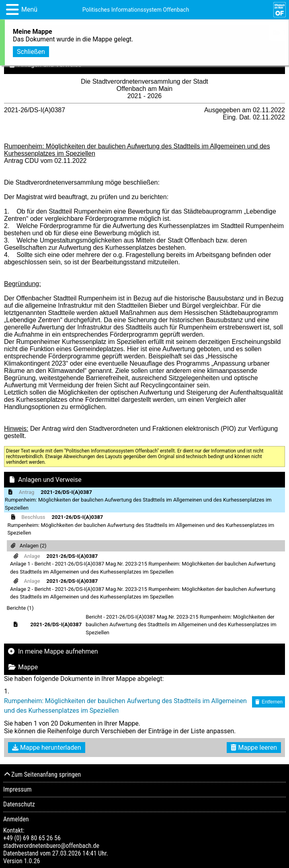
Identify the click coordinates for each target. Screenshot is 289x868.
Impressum (17, 789)
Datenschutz (19, 804)
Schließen (31, 50)
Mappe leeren (254, 748)
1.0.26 (32, 861)
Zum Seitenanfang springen (42, 774)
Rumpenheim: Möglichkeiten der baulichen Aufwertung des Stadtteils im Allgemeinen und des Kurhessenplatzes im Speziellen (125, 706)
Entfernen (269, 702)
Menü (29, 9)
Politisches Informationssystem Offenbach (136, 10)
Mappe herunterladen (47, 748)
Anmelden (16, 819)
